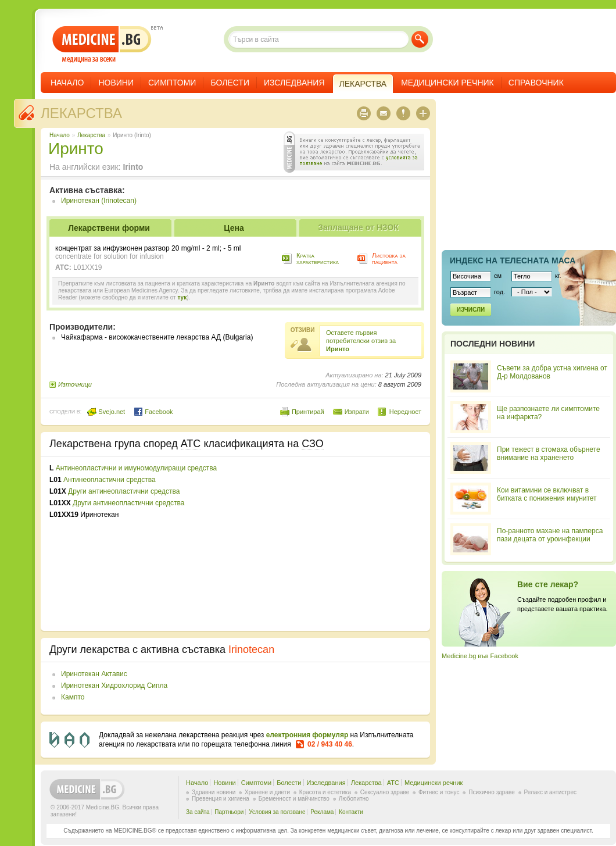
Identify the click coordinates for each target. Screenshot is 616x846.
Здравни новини (214, 792)
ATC (393, 783)
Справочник (536, 83)
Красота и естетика (325, 792)
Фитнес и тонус (439, 792)
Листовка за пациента (389, 258)
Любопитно (354, 799)
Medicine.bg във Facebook (480, 656)
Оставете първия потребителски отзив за (361, 341)
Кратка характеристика (318, 258)
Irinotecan (251, 649)
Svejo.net (106, 412)
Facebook (153, 412)
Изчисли (471, 310)
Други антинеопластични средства (124, 491)
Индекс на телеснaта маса (513, 260)
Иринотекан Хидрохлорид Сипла (114, 686)
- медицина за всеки (102, 44)
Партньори (229, 812)
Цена (234, 228)
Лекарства (81, 113)
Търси (420, 39)
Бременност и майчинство (294, 799)
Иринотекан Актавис (94, 674)
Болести (230, 83)
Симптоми (172, 83)
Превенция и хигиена (221, 799)
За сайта (198, 812)
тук (182, 297)
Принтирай (308, 412)
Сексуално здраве (385, 792)
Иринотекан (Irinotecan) (99, 201)
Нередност (405, 412)
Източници (75, 384)
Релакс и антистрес (550, 792)
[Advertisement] (327, 544)
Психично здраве (492, 792)
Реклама (322, 812)
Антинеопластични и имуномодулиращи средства (136, 468)
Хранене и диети (267, 792)
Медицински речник (447, 83)
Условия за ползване (277, 812)
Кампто (73, 697)
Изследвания (294, 83)
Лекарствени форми (109, 228)
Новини (116, 83)
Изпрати (357, 412)
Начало (67, 83)
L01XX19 (87, 267)
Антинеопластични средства (110, 480)
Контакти (351, 812)
